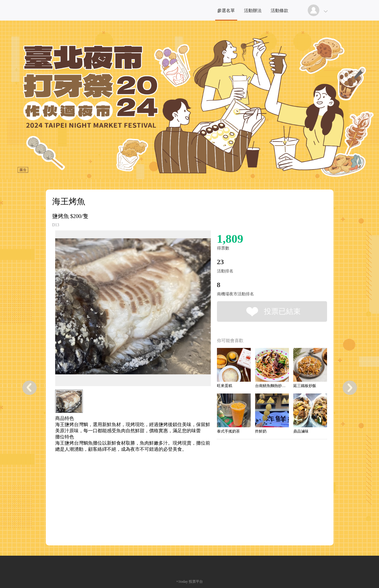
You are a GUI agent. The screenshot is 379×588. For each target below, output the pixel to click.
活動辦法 (253, 11)
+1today (182, 582)
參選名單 (226, 11)
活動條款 (279, 11)
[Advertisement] (124, 479)
